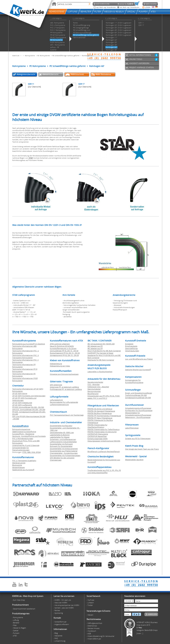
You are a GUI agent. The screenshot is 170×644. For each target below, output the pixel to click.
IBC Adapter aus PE (95, 346)
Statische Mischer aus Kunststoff (138, 370)
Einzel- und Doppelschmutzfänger (139, 393)
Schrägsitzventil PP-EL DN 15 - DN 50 (64, 355)
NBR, (29, 452)
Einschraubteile (131, 346)
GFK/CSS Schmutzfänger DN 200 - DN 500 (29, 410)
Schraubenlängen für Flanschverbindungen (21, 449)
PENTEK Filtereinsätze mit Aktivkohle (102, 432)
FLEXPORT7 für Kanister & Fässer (100, 353)
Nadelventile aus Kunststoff (23, 470)
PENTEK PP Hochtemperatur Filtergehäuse (104, 416)
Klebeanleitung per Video (60, 366)
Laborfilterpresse (132, 428)
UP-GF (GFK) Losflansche (22, 405)
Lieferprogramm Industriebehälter (63, 442)
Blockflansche (93, 394)
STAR (31, 158)
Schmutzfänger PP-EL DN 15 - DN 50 (64, 351)
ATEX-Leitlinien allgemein (60, 344)
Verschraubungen (132, 351)
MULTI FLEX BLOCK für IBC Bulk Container (104, 351)
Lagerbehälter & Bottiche (60, 435)
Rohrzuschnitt (78, 74)
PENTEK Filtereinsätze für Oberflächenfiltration (97, 426)
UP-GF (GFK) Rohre (20, 393)
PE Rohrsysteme (44, 56)
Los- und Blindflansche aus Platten (139, 359)
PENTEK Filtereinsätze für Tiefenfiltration (104, 429)
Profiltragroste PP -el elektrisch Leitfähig (66, 389)
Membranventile (19, 463)
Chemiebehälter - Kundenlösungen (64, 453)
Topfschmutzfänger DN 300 (136, 395)
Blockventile (17, 465)
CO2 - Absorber (94, 384)
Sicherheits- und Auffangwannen (63, 439)
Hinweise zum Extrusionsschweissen (64, 374)
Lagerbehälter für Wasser (60, 437)
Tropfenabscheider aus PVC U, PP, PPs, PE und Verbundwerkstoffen (104, 471)
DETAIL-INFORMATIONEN (140, 55)
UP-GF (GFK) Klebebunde (22, 403)
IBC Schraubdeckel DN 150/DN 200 (101, 344)
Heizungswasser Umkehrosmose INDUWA (104, 441)
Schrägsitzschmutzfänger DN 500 (138, 398)
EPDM (38, 452)
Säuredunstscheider (95, 382)
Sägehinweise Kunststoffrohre (24, 432)
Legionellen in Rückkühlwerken (100, 372)
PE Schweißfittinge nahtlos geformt (66, 56)
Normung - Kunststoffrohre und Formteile (29, 436)
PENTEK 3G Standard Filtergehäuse (101, 411)
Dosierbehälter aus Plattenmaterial (64, 451)
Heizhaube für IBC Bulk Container (101, 360)
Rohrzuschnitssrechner (21, 429)
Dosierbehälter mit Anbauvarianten (64, 449)
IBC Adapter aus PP (95, 348)
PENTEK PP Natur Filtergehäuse (100, 418)
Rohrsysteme (30, 56)
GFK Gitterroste (56, 385)
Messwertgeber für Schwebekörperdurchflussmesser (138, 414)
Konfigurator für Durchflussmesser (139, 410)
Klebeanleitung (56, 364)
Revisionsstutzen (94, 391)
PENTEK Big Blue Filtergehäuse (100, 413)
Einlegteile (129, 344)
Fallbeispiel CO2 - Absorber (98, 387)
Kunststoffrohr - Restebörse (23, 434)
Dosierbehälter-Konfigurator (61, 426)
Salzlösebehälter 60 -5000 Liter (62, 432)
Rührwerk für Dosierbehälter (61, 446)
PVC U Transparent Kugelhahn (24, 460)
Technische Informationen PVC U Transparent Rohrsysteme (26, 356)
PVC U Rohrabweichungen (23, 438)
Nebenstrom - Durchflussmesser (138, 417)
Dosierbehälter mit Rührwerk (61, 444)
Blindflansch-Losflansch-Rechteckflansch (104, 451)
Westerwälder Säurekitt (134, 460)
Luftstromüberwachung (59, 404)
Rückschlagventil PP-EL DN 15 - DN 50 (65, 353)
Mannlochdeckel (94, 389)
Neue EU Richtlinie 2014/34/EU (62, 346)
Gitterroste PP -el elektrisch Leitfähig (64, 387)
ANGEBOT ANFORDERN (139, 63)
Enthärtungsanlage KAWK (98, 439)
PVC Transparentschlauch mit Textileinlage (67, 415)
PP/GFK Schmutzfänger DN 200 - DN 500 (28, 407)
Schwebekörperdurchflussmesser (138, 408)
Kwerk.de (16, 56)
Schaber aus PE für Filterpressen (138, 438)
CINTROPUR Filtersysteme (98, 434)
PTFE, (25, 452)
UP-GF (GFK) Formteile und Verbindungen (29, 396)
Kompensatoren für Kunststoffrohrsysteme (134, 381)
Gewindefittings (131, 348)
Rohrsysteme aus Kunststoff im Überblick (29, 344)
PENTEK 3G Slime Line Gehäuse (100, 409)
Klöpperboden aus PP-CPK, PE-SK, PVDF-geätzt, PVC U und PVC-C (104, 397)
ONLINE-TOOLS (136, 59)
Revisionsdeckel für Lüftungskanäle (64, 402)
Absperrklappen (19, 467)
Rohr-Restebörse (104, 74)
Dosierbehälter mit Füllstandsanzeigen (65, 455)
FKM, (34, 452)
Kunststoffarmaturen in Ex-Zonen (63, 348)
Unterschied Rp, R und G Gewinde (26, 445)
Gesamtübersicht (51, 74)
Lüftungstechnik (56, 400)
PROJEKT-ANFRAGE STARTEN (141, 67)
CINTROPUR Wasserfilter (97, 436)
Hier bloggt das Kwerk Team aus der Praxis (142, 449)
